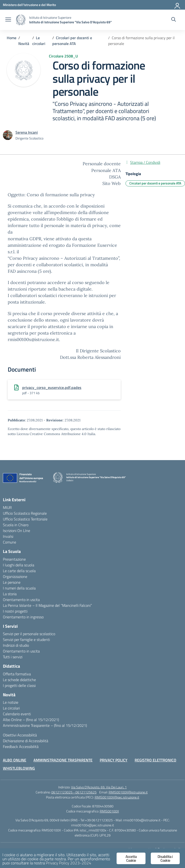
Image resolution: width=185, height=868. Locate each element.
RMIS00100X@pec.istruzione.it (117, 797)
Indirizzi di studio (16, 645)
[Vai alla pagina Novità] (24, 44)
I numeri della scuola (19, 588)
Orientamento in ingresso (23, 617)
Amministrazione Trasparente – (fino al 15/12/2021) (45, 725)
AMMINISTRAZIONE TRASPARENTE (63, 760)
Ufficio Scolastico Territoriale (25, 519)
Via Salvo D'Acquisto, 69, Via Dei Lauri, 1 (99, 787)
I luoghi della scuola (19, 565)
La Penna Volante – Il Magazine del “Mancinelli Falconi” (47, 605)
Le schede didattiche (19, 680)
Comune (10, 542)
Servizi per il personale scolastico (29, 634)
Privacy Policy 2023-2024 (69, 863)
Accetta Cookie (131, 858)
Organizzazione (15, 577)
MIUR (7, 507)
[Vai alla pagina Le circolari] (39, 41)
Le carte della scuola (19, 571)
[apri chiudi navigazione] (8, 20)
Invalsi (8, 536)
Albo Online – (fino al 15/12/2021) (31, 720)
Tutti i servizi (13, 657)
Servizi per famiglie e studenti (26, 640)
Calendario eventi (17, 714)
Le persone (12, 582)
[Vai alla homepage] (21, 20)
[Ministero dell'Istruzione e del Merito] (29, 5)
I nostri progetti (15, 611)
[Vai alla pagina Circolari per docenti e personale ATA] (72, 41)
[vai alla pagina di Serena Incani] (27, 132)
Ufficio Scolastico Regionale (25, 513)
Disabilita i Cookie (165, 858)
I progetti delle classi (19, 685)
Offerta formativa (17, 674)
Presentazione (14, 559)
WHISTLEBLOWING (19, 768)
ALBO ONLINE (15, 760)
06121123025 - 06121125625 (74, 792)
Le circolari (11, 708)
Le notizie (11, 702)
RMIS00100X (109, 811)
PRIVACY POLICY (114, 760)
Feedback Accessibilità (21, 747)
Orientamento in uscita (21, 600)
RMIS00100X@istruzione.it (128, 792)
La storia (10, 594)
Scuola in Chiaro (16, 525)
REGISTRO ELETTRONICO (155, 760)
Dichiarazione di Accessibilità (26, 741)
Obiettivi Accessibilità (20, 735)
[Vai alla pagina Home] (12, 38)
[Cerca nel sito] (174, 20)
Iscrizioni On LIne (17, 531)
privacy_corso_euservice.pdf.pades (52, 387)
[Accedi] (178, 5)
